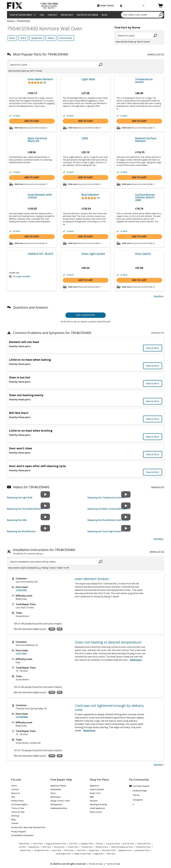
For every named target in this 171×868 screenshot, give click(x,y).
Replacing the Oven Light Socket (105, 531)
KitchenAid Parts (144, 844)
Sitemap (15, 816)
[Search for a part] (39, 65)
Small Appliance (97, 808)
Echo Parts (73, 844)
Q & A (23, 38)
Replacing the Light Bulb (20, 498)
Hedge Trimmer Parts (82, 854)
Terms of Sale (18, 812)
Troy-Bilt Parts (87, 847)
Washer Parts (25, 850)
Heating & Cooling (98, 804)
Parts (12, 38)
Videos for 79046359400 (31, 487)
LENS (85, 138)
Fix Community (139, 780)
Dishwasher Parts (143, 847)
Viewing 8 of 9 (158, 487)
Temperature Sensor (144, 81)
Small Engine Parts (63, 854)
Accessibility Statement (22, 835)
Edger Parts (99, 854)
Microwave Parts (109, 850)
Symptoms (37, 38)
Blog (105, 15)
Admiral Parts (24, 844)
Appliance (94, 785)
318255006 (21, 590)
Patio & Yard (96, 812)
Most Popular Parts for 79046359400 (41, 54)
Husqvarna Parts (113, 844)
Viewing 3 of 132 (157, 552)
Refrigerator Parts (41, 850)
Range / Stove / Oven (60, 801)
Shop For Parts (99, 780)
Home (14, 785)
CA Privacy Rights (19, 804)
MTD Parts (47, 847)
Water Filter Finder (88, 15)
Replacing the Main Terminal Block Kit (107, 509)
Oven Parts (81, 850)
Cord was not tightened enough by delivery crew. (109, 708)
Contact (53, 15)
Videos (51, 38)
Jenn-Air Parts (129, 844)
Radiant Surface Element (146, 140)
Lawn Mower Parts (142, 850)
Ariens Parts (38, 844)
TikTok (134, 795)
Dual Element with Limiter (40, 196)
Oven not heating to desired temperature (108, 642)
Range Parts (94, 850)
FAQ (42, 15)
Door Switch (143, 254)
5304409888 (22, 717)
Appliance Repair (58, 785)
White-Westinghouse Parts (122, 847)
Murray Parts (59, 847)
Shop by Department (21, 15)
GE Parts (100, 844)
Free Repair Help (61, 780)
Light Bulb (88, 79)
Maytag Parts (34, 847)
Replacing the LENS (17, 520)
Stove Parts (69, 850)
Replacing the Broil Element (21, 531)
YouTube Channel (139, 786)
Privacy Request (19, 831)
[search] (161, 15)
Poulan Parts (73, 847)
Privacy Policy (18, 801)
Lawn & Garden (97, 789)
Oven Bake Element (40, 79)
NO (60, 629)
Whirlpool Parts (102, 847)
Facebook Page (138, 791)
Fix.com (16, 780)
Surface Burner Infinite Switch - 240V (145, 197)
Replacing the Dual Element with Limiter (108, 520)
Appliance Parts (125, 850)
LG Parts (22, 847)
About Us (16, 793)
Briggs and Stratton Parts (56, 844)
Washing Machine (59, 808)
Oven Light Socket (93, 254)
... (135, 660)
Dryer (53, 793)
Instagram (136, 800)
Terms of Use (18, 808)
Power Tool (95, 793)
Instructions (66, 38)
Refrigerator (56, 804)
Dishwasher (56, 789)
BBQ (92, 797)
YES (52, 629)
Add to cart (32, 121)
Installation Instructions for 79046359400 (44, 552)
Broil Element (90, 195)
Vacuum (94, 801)
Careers (15, 823)
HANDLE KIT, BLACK (40, 254)
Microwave (55, 797)
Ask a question (86, 315)
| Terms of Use (95, 864)
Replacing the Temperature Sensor (106, 498)
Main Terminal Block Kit (37, 140)
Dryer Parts (56, 850)
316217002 (21, 654)
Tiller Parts (111, 854)
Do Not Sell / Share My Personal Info (27, 827)
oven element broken (92, 579)
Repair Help (67, 15)
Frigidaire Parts (87, 844)
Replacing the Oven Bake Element (25, 509)
